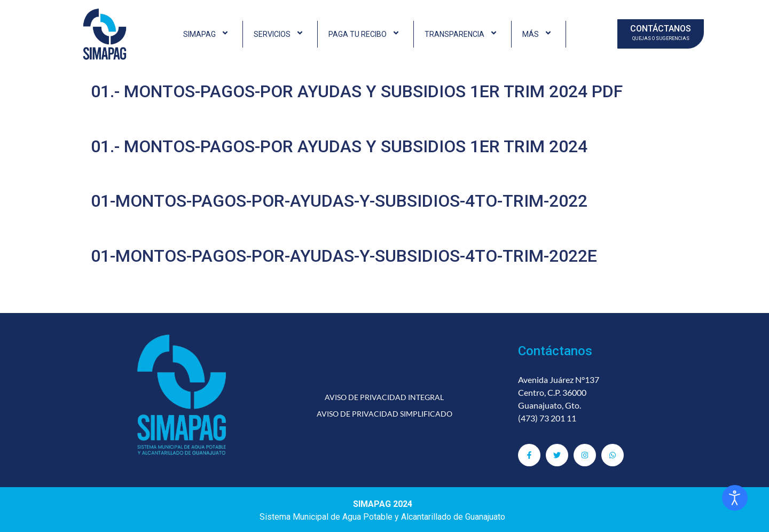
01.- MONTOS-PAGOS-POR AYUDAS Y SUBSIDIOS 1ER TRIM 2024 (339, 146)
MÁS (539, 34)
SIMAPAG (207, 34)
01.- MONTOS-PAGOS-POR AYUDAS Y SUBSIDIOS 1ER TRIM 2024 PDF (357, 91)
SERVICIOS (280, 34)
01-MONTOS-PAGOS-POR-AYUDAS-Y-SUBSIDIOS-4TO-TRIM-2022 (339, 201)
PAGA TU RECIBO (366, 34)
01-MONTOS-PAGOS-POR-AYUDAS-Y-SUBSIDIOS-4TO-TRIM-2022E (344, 256)
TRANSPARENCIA (462, 34)
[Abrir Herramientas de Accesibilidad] (735, 498)
